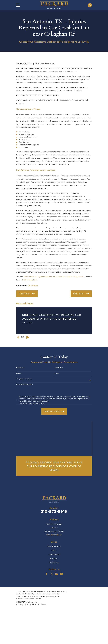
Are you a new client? (24, 379)
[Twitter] (52, 574)
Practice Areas (54, 546)
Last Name (59, 368)
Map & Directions (54, 535)
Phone (19, 373)
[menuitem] (20, 605)
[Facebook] (47, 574)
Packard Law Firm (30, 280)
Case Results (54, 554)
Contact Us (54, 563)
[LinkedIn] (57, 574)
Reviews (54, 558)
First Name (20, 368)
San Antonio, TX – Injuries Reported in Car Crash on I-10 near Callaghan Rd (53, 277)
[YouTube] (61, 574)
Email (57, 373)
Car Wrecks (33, 285)
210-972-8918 (54, 511)
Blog (54, 550)
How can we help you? (25, 384)
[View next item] (28, 337)
